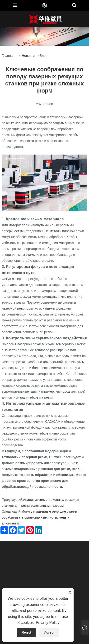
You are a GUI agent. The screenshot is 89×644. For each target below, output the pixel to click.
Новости (28, 56)
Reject (26, 632)
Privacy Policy (48, 623)
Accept (49, 632)
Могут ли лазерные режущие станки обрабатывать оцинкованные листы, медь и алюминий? (40, 517)
